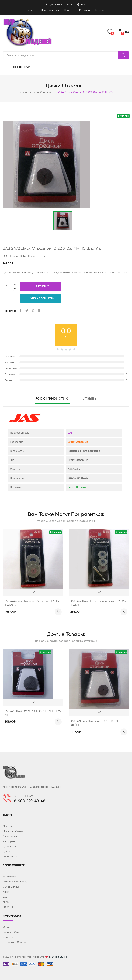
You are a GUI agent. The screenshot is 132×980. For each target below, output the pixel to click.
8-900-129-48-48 (30, 801)
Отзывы (13, 256)
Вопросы (100, 10)
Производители (50, 10)
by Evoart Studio (58, 957)
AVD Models (9, 877)
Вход (82, 5)
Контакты (85, 10)
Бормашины (10, 857)
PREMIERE (8, 907)
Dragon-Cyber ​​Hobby (15, 882)
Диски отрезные (42, 92)
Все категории (18, 67)
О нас (6, 927)
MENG (6, 902)
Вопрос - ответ (12, 932)
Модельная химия (13, 831)
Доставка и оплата (59, 5)
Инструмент (10, 841)
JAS (70, 433)
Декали (7, 852)
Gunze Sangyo (11, 887)
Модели (7, 826)
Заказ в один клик (41, 298)
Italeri (6, 892)
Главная (31, 10)
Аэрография (10, 836)
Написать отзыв (36, 256)
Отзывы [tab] (89, 398)
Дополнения (10, 847)
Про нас (69, 10)
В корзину (41, 286)
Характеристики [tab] (53, 398)
